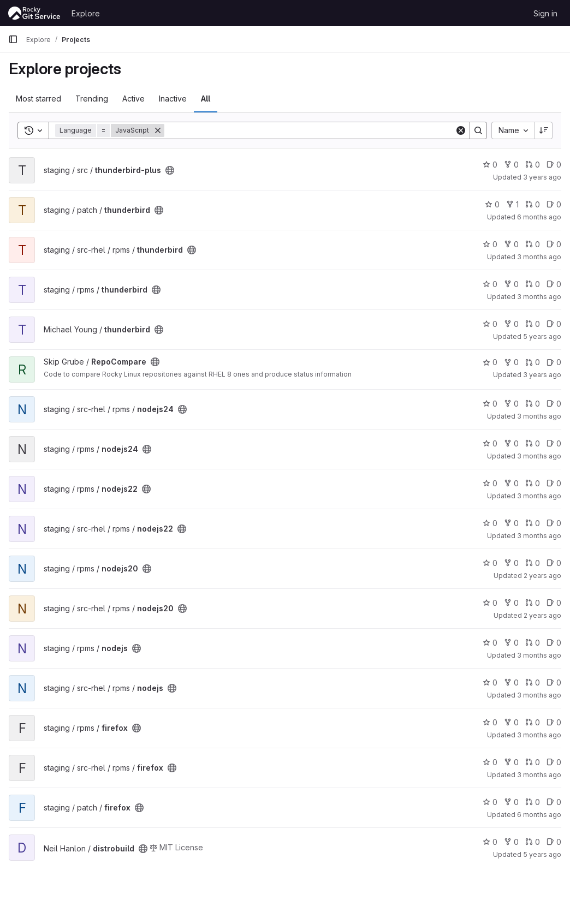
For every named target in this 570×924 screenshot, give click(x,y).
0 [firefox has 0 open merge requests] (533, 722)
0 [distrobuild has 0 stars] (490, 842)
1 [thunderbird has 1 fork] (512, 204)
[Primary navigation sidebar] (13, 39)
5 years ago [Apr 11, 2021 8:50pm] (542, 854)
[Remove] (158, 130)
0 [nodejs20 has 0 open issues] (554, 563)
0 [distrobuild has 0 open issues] (554, 842)
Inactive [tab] (173, 99)
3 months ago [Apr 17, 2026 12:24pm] (539, 297)
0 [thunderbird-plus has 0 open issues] (554, 165)
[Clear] (461, 130)
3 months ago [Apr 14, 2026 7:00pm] (539, 735)
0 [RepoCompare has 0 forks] (511, 362)
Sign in (545, 13)
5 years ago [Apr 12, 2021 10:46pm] (542, 336)
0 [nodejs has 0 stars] (490, 643)
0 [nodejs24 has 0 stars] (490, 404)
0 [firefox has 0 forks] (511, 722)
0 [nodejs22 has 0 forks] (511, 483)
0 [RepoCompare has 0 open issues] (554, 362)
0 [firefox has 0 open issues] (554, 722)
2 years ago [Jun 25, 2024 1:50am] (542, 576)
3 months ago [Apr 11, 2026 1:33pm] (539, 496)
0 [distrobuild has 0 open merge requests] (533, 842)
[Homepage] (34, 13)
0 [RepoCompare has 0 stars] (490, 362)
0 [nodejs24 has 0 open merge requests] (533, 404)
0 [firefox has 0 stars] (490, 722)
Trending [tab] (92, 99)
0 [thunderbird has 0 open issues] (554, 204)
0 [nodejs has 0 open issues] (554, 643)
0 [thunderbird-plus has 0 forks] (511, 165)
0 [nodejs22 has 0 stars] (490, 483)
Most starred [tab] (38, 99)
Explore (86, 13)
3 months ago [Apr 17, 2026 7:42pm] (539, 257)
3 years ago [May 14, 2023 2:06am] (542, 375)
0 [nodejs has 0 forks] (511, 643)
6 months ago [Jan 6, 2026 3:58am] (539, 217)
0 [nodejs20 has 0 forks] (511, 563)
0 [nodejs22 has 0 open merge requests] (533, 483)
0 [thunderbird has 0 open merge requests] (533, 204)
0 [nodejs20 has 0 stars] (490, 563)
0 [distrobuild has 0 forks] (511, 842)
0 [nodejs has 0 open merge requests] (533, 643)
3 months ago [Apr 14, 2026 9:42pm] (539, 775)
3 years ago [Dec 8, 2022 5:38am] (542, 177)
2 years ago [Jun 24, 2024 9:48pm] (542, 615)
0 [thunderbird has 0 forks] (511, 244)
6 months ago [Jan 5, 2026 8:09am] (539, 815)
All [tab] (206, 99)
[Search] (310, 130)
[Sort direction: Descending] (544, 130)
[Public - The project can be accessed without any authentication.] (170, 170)
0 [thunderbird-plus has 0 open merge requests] (533, 165)
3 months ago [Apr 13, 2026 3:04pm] (539, 456)
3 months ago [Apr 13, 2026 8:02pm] (539, 416)
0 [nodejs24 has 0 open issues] (554, 404)
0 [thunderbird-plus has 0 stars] (490, 165)
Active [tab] (133, 99)
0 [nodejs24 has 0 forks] (511, 404)
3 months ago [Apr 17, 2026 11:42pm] (539, 695)
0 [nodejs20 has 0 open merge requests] (533, 563)
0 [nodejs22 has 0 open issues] (554, 483)
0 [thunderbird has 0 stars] (492, 204)
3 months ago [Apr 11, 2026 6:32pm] (539, 536)
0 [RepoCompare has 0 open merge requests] (533, 362)
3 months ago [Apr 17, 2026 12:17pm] (539, 655)
